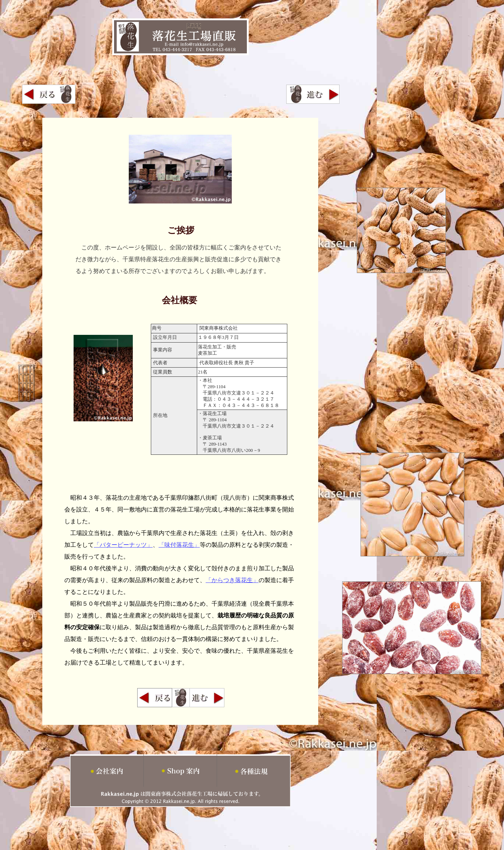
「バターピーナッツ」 (123, 545)
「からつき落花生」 (232, 580)
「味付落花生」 (179, 545)
